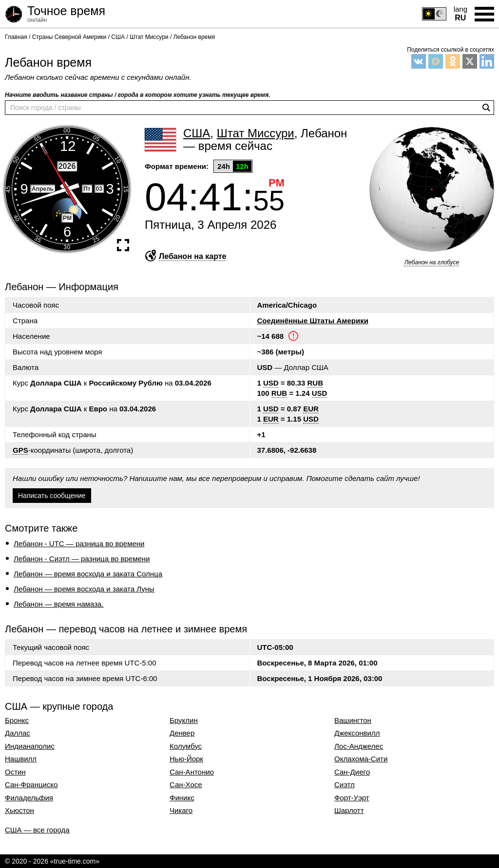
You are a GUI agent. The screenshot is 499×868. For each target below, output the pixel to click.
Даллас (18, 733)
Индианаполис (30, 746)
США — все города (37, 830)
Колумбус (186, 746)
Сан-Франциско (31, 785)
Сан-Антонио (192, 772)
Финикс (182, 798)
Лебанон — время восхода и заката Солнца (88, 574)
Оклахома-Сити (361, 759)
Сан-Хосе (186, 785)
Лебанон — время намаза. (59, 604)
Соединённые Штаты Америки (313, 321)
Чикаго (181, 811)
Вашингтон (353, 720)
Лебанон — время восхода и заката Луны (84, 589)
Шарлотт (349, 811)
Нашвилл (21, 759)
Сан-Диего (352, 772)
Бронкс (17, 720)
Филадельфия (29, 798)
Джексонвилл (357, 733)
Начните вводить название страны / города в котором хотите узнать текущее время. (137, 95)
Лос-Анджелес (359, 746)
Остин (15, 772)
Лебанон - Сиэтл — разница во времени (82, 559)
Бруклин (184, 720)
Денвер (182, 733)
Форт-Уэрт (352, 798)
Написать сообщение (52, 496)
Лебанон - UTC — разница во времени (79, 544)
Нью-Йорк (186, 759)
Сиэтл (345, 785)
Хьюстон (19, 811)
